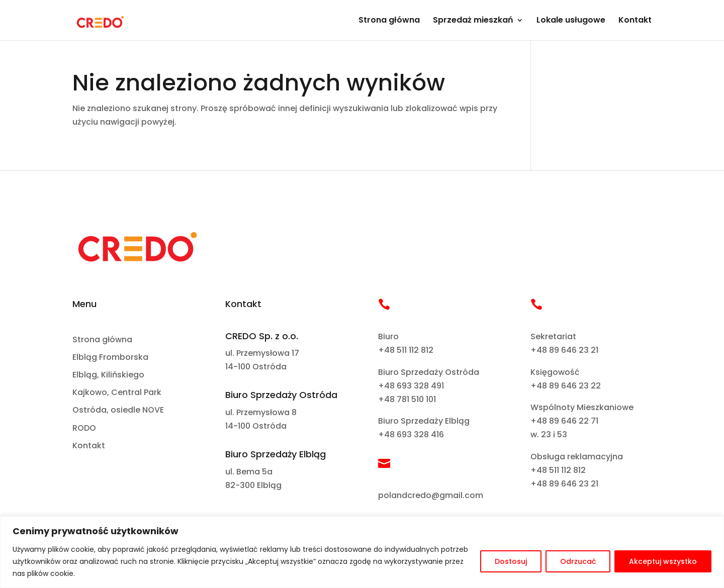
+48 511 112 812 (406, 350)
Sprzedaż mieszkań (473, 21)
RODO (84, 428)
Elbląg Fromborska (110, 358)
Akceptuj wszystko (663, 561)
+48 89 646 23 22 (566, 386)
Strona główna (389, 21)
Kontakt (635, 21)
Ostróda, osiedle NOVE (118, 410)
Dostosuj (511, 561)
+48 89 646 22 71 (564, 421)
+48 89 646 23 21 (564, 350)
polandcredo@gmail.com (431, 495)
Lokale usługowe (571, 21)
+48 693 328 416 (411, 434)
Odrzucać (578, 561)
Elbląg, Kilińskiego (108, 375)
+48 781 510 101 (407, 399)
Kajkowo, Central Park (117, 393)
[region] (362, 552)
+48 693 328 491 (411, 386)
